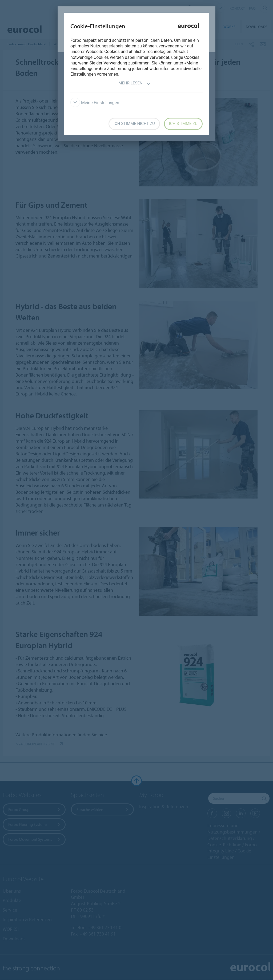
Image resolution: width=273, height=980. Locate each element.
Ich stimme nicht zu (134, 124)
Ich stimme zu (183, 124)
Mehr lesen (134, 84)
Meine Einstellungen (95, 103)
